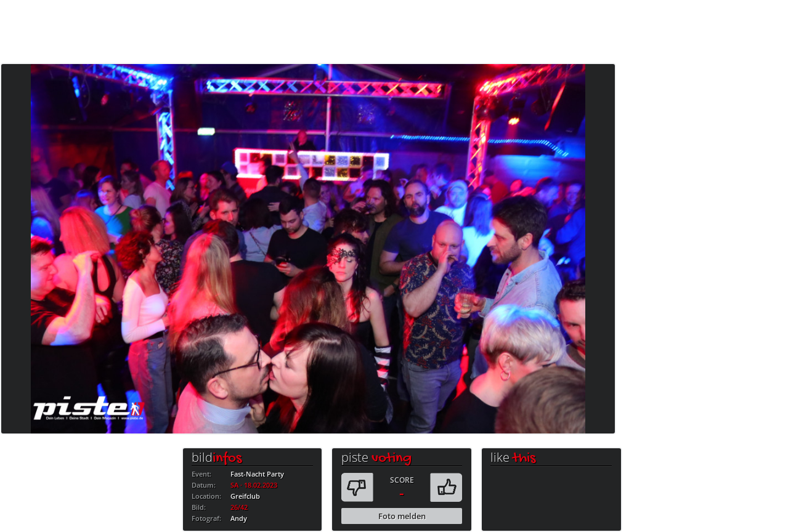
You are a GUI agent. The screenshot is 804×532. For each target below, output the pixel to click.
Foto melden (402, 516)
